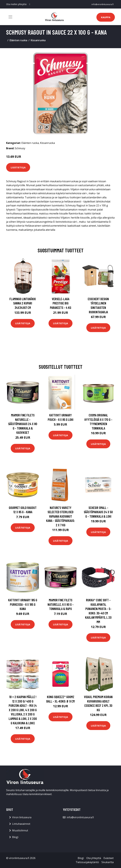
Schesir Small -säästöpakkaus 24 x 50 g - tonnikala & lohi (98, 512)
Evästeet (109, 858)
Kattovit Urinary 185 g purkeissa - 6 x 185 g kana (23, 604)
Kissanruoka (38, 40)
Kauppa (106, 17)
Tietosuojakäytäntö (87, 862)
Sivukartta (108, 862)
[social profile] (30, 4)
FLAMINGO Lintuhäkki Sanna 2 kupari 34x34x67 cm (23, 303)
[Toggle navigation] (10, 17)
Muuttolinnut (20, 830)
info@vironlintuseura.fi (102, 4)
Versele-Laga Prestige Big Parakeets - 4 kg (61, 303)
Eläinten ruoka (18, 40)
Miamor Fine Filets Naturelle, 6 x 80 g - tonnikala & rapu (61, 604)
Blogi (15, 837)
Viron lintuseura (22, 817)
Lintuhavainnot (21, 824)
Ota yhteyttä (94, 858)
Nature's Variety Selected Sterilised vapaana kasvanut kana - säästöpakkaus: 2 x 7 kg (60, 516)
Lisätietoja (18, 167)
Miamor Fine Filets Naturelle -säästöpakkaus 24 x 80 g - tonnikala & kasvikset (23, 424)
